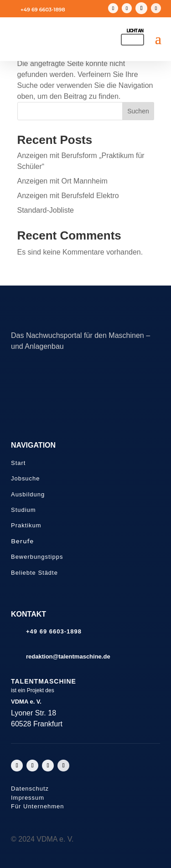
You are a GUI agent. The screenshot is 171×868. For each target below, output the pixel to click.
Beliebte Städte (34, 573)
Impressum (28, 798)
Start (18, 463)
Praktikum (26, 525)
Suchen (138, 111)
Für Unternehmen (38, 806)
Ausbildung (28, 494)
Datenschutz (30, 789)
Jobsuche (25, 478)
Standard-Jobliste (46, 210)
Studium (23, 510)
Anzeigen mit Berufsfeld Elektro (68, 196)
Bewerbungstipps (37, 557)
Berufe (22, 541)
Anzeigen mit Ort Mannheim (62, 181)
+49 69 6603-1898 (43, 10)
